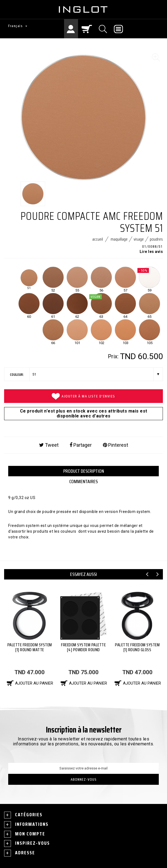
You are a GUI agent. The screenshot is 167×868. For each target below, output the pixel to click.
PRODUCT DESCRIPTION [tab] (84, 471)
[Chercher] (103, 29)
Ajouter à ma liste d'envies (83, 396)
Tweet (49, 445)
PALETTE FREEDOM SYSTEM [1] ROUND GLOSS (137, 647)
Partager (81, 445)
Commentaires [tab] (83, 481)
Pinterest (116, 445)
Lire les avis (151, 252)
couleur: (17, 374)
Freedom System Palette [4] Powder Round (83, 647)
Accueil (98, 239)
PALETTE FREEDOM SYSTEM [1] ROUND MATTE (30, 647)
